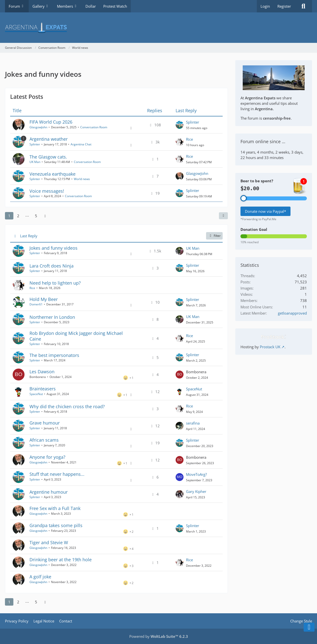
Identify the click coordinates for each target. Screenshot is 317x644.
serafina (193, 423)
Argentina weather (49, 139)
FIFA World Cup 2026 (51, 122)
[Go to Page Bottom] (309, 627)
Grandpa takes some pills (56, 525)
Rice (189, 139)
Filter (214, 236)
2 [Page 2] (18, 216)
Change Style (301, 621)
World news (82, 179)
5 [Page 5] (36, 216)
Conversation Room (94, 127)
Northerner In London (52, 317)
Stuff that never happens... (57, 474)
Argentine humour (49, 492)
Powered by (159, 636)
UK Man (35, 162)
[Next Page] (45, 216)
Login (265, 6)
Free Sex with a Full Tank (55, 508)
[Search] (303, 6)
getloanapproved (292, 313)
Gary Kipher (196, 491)
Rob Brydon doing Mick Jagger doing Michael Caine (76, 336)
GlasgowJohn (38, 127)
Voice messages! (47, 191)
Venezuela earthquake (53, 174)
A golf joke (40, 577)
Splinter (193, 122)
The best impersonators (54, 355)
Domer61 (36, 304)
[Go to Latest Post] (180, 125)
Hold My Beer (44, 299)
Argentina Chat (81, 144)
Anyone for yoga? (47, 457)
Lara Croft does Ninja (52, 266)
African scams (44, 440)
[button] (223, 216)
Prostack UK (270, 347)
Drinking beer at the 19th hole (61, 560)
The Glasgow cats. (48, 157)
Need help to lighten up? (55, 283)
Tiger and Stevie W (49, 542)
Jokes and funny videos (53, 248)
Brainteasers (43, 389)
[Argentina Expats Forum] (158, 28)
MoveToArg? (196, 474)
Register (284, 6)
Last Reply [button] (29, 236)
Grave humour (45, 423)
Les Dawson (42, 372)
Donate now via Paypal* (265, 211)
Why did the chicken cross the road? (67, 406)
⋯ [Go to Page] (27, 216)
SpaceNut (36, 394)
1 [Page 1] (9, 216)
